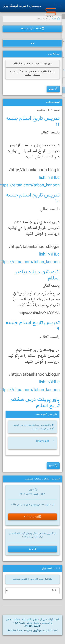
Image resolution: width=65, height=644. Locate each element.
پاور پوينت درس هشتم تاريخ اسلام (35, 403)
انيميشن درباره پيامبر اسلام (37, 275)
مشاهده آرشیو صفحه (32, 29)
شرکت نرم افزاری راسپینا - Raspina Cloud (28, 631)
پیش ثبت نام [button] (32, 517)
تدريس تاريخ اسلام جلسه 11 (33, 122)
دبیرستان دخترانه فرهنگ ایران (22, 6)
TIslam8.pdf (42, 442)
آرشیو (53, 89)
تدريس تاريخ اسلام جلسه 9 (33, 326)
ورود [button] (32, 549)
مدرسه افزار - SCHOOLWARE (27, 625)
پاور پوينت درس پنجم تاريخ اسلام (33, 64)
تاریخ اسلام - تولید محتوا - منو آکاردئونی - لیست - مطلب (33, 73)
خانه (56, 19)
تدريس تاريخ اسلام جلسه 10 (33, 198)
